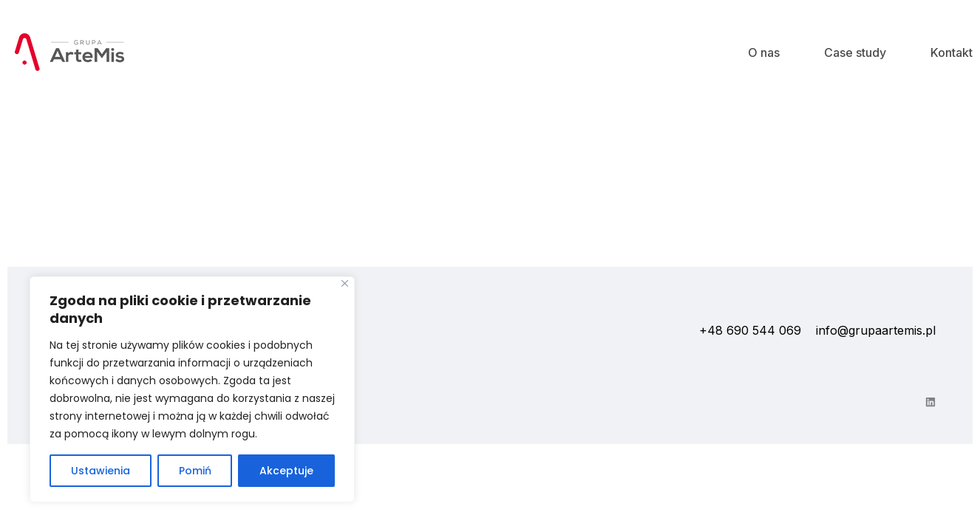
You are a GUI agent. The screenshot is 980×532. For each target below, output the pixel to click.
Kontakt (952, 52)
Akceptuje (286, 471)
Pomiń (195, 471)
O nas (764, 52)
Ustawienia (101, 471)
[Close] (345, 283)
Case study (855, 52)
